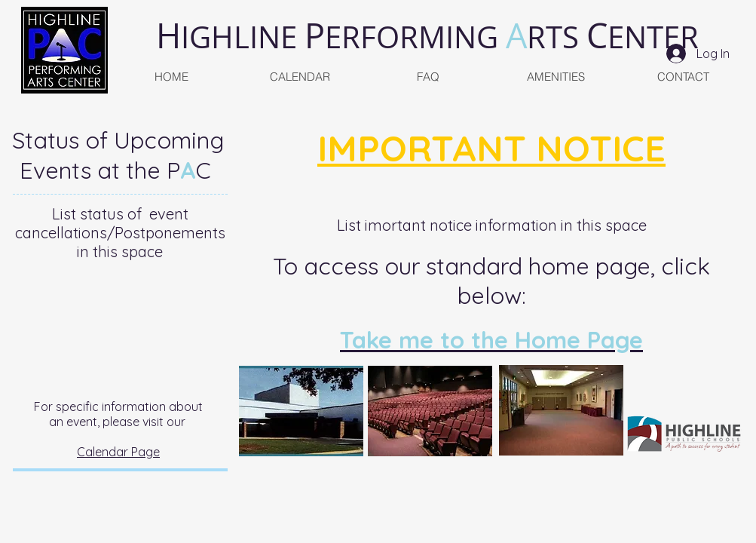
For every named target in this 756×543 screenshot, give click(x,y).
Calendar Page (118, 452)
